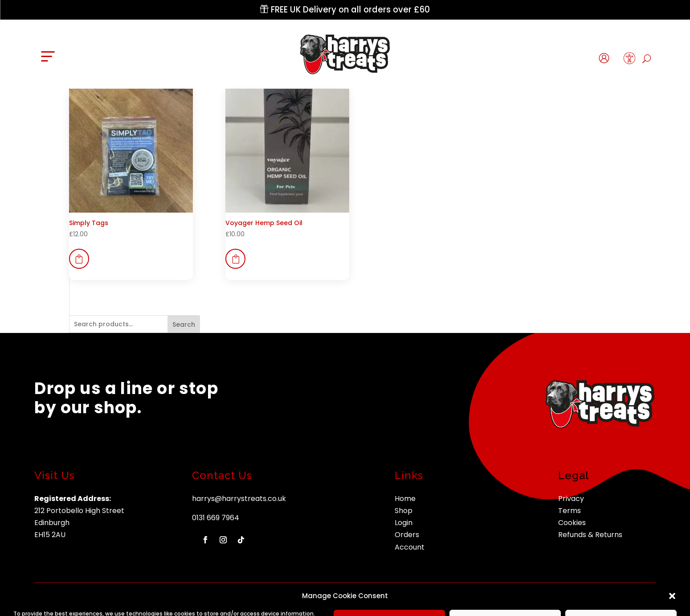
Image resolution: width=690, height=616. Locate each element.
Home (405, 499)
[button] (630, 60)
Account (410, 547)
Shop (404, 511)
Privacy (571, 499)
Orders (407, 535)
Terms (570, 511)
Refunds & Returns (590, 535)
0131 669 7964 (216, 518)
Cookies (572, 523)
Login (404, 523)
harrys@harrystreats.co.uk (239, 499)
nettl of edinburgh (597, 599)
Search (184, 324)
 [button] (79, 259)
